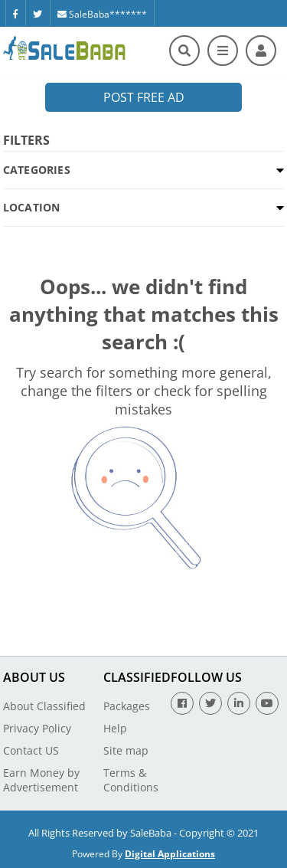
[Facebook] (15, 13)
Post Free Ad (144, 97)
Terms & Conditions (131, 780)
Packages (127, 706)
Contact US (31, 750)
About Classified (44, 706)
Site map (126, 750)
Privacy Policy (37, 728)
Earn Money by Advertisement (41, 780)
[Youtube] (267, 703)
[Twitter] (38, 13)
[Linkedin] (239, 703)
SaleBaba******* (102, 14)
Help (115, 728)
